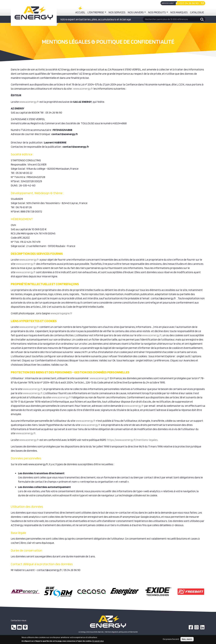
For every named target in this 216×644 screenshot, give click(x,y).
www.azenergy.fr (83, 89)
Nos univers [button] (136, 12)
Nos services (117, 12)
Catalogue (197, 12)
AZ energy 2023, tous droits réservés (91, 632)
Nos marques (179, 12)
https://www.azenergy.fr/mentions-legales (132, 440)
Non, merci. (187, 640)
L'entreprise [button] (96, 12)
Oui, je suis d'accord (171, 640)
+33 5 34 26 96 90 (189, 3)
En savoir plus (98, 642)
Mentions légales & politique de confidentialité (121, 632)
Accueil (80, 12)
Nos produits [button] (157, 12)
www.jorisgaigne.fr (61, 313)
